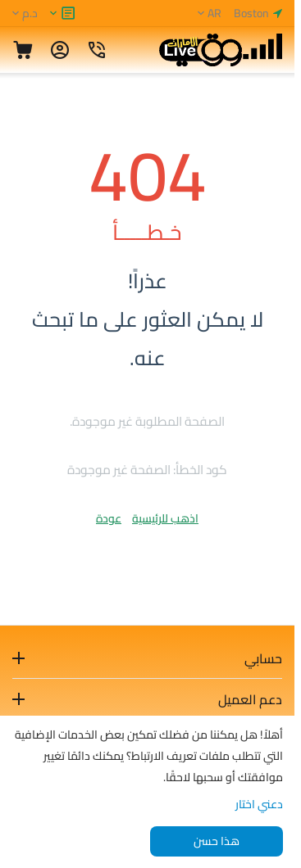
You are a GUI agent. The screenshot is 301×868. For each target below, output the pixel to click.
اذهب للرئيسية (165, 518)
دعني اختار (259, 804)
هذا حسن (217, 841)
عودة (109, 518)
